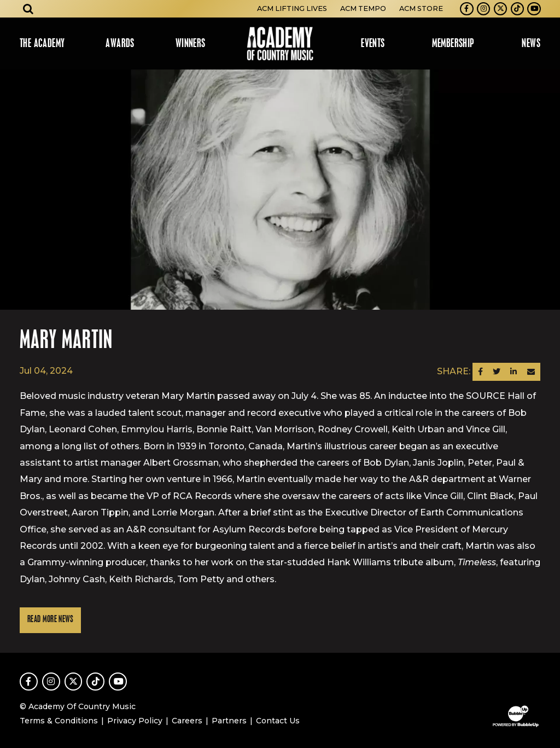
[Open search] (28, 9)
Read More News (50, 620)
